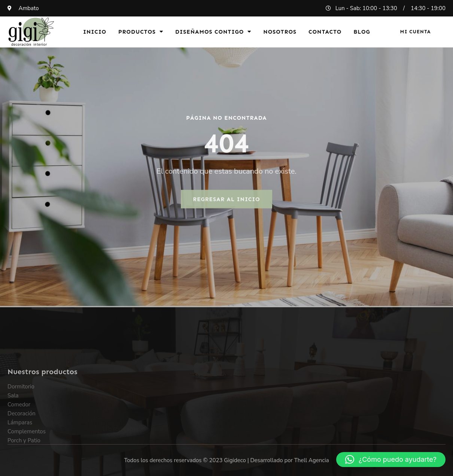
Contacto (325, 32)
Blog (362, 32)
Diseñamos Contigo (213, 32)
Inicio (95, 32)
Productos (141, 32)
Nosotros (280, 32)
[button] (391, 460)
